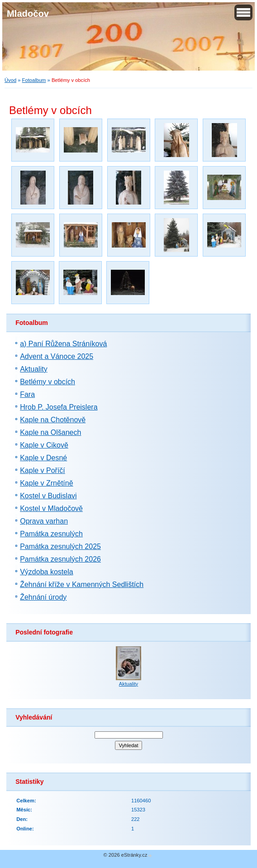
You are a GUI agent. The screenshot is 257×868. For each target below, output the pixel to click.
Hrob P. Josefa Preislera (59, 407)
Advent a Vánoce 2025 (57, 356)
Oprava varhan (44, 521)
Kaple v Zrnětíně (46, 483)
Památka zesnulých (51, 534)
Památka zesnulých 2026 (60, 559)
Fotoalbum (34, 80)
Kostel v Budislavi (48, 496)
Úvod (10, 80)
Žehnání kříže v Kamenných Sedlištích (82, 584)
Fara (27, 394)
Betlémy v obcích (48, 382)
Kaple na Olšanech (50, 432)
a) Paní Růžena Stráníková (63, 344)
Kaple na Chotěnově (53, 420)
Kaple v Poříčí (43, 470)
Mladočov (28, 14)
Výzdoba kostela (46, 572)
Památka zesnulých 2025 (60, 546)
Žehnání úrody (43, 597)
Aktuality (33, 369)
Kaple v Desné (43, 458)
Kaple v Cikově (44, 445)
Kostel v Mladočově (51, 508)
